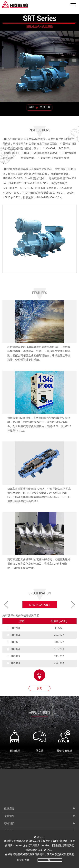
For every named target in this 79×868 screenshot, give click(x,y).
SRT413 (13, 656)
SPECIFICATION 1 (40, 605)
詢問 (31, 107)
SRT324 (13, 649)
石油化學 (15, 741)
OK (50, 860)
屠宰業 (40, 741)
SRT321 (13, 642)
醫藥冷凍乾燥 (64, 741)
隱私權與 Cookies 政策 (39, 850)
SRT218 (13, 628)
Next (74, 742)
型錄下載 (45, 107)
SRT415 (13, 663)
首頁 (4, 11)
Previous (5, 742)
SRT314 (13, 635)
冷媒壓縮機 (14, 11)
